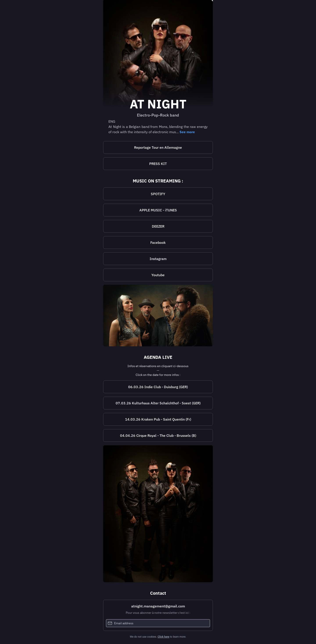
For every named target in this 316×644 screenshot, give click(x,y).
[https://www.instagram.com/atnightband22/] (158, 259)
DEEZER (158, 226)
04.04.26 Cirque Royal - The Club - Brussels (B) (158, 435)
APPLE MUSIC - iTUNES (158, 210)
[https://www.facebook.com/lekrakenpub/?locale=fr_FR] (158, 419)
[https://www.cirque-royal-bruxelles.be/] (158, 435)
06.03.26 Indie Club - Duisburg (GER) (158, 387)
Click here (163, 637)
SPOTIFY (158, 194)
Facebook (158, 242)
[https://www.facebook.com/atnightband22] (158, 514)
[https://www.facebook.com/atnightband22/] (158, 242)
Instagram (158, 259)
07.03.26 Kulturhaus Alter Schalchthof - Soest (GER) (158, 403)
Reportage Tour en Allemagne (158, 147)
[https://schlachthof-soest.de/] (158, 403)
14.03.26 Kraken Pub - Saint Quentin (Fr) (158, 419)
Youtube (158, 275)
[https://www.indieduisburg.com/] (158, 387)
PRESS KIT (158, 164)
